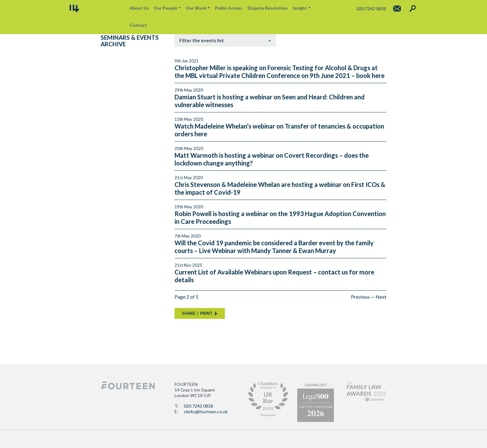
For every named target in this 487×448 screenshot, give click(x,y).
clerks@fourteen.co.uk (206, 412)
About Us (139, 8)
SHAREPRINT (197, 313)
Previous (360, 297)
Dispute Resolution (268, 8)
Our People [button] (165, 8)
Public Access (229, 8)
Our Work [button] (196, 8)
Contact (138, 25)
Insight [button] (300, 8)
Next (381, 297)
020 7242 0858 (198, 406)
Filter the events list (202, 40)
